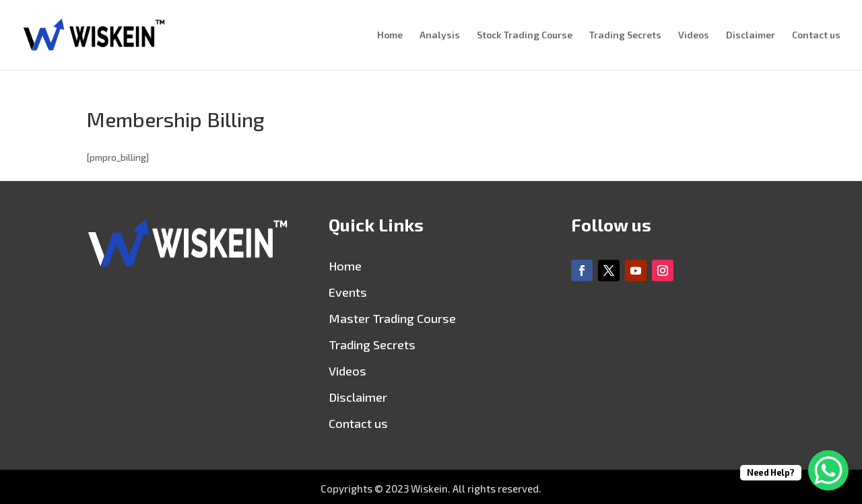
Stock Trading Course (525, 35)
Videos (694, 35)
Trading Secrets (625, 35)
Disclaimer (751, 35)
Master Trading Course (392, 318)
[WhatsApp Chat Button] (828, 470)
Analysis (440, 35)
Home (390, 35)
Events (348, 292)
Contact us (816, 35)
